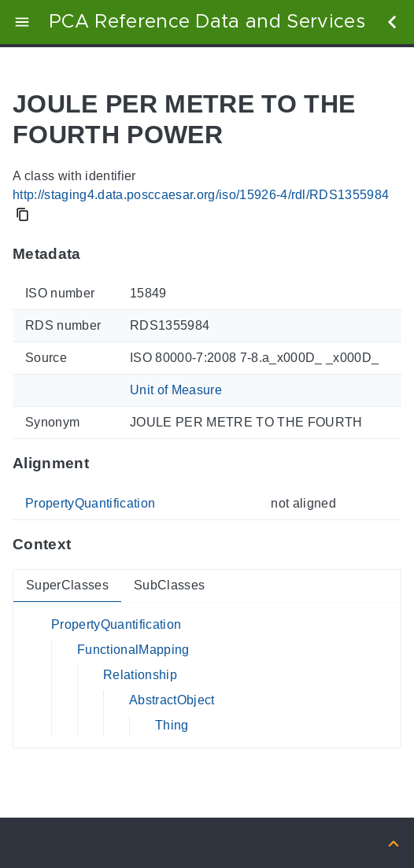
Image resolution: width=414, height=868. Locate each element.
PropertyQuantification (90, 503)
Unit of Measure (176, 390)
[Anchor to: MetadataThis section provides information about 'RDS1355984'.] (96, 253)
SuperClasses (67, 585)
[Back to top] (394, 842)
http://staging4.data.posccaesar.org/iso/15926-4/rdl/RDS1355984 (201, 195)
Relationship (140, 675)
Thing (172, 725)
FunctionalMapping (133, 650)
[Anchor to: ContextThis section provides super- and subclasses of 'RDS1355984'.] (86, 545)
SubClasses (169, 585)
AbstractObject (172, 700)
